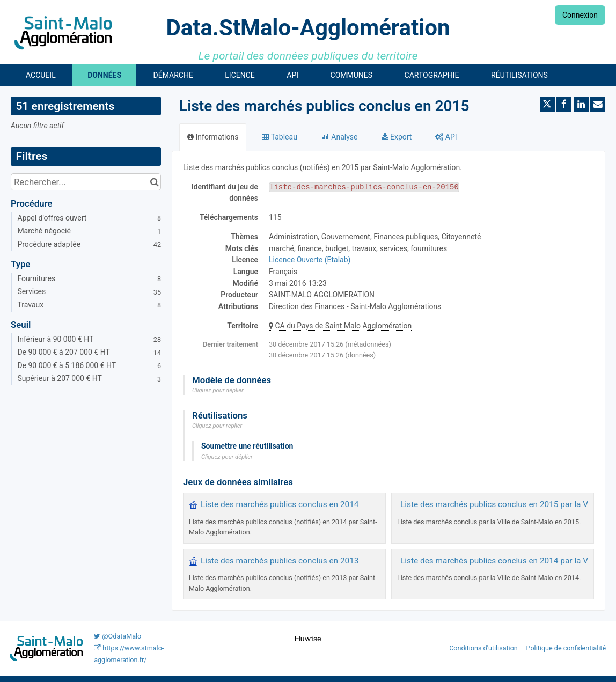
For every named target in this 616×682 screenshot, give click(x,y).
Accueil (41, 75)
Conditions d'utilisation (484, 648)
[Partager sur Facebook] (564, 104)
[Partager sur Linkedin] (581, 104)
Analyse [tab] (339, 137)
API (292, 75)
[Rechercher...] (86, 182)
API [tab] (446, 137)
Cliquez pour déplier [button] (218, 390)
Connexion (580, 15)
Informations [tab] (213, 137)
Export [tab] (397, 137)
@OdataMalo (118, 636)
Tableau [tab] (279, 137)
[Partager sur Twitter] (547, 104)
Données (104, 75)
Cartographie (432, 75)
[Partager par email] (598, 104)
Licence (240, 75)
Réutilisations (519, 75)
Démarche (173, 75)
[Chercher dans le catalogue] (154, 182)
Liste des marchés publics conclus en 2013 (280, 561)
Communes (352, 75)
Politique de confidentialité (566, 648)
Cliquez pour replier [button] (217, 426)
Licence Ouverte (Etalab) (310, 260)
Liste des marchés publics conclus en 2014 (280, 504)
